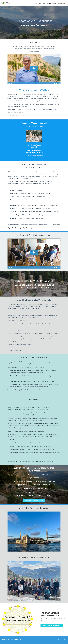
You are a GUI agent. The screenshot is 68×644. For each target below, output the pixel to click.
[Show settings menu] (57, 83)
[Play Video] (9, 83)
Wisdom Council (51, 3)
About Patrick (61, 3)
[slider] (33, 83)
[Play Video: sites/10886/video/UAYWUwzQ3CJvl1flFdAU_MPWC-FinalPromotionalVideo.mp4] (34, 68)
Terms (58, 639)
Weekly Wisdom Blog (39, 3)
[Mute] (54, 83)
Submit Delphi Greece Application (34, 501)
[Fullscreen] (59, 83)
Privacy (64, 639)
